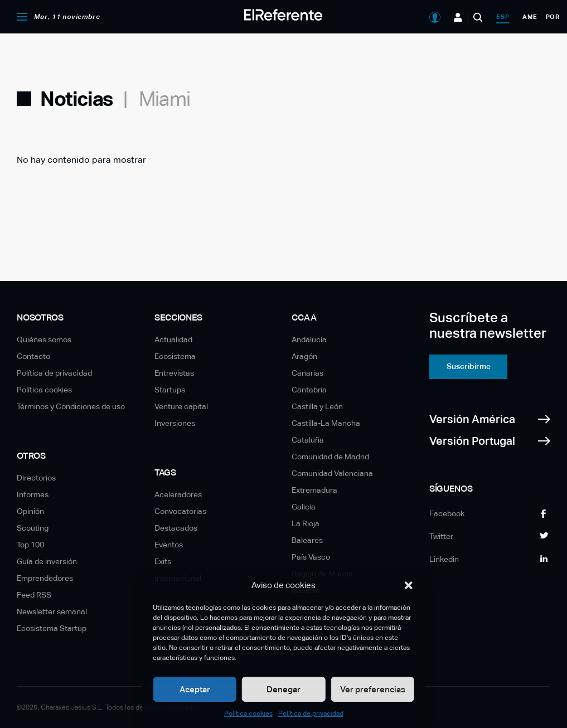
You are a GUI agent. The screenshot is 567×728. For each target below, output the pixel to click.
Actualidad (173, 339)
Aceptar (195, 689)
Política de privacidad (311, 714)
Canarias (307, 373)
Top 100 (30, 545)
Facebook (447, 513)
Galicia (304, 507)
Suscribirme (469, 366)
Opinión (30, 511)
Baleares (307, 540)
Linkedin (444, 559)
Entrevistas (174, 373)
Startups (170, 390)
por (553, 17)
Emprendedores (45, 578)
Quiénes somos (44, 339)
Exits (163, 561)
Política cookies (248, 714)
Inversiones (175, 423)
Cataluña (308, 440)
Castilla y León (317, 406)
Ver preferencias (373, 689)
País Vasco (311, 557)
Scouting (33, 528)
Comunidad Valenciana (332, 473)
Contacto (33, 356)
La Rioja (306, 523)
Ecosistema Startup (52, 628)
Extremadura (314, 490)
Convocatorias (180, 511)
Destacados (176, 528)
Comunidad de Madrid (330, 457)
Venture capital (181, 406)
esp (503, 17)
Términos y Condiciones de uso (71, 406)
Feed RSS (34, 595)
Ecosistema (175, 356)
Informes (33, 494)
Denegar (283, 689)
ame (530, 17)
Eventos (169, 545)
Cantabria (309, 390)
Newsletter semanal (52, 611)
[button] (409, 585)
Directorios (36, 478)
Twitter (441, 536)
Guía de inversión (47, 561)
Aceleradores (178, 494)
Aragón (304, 356)
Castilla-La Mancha (326, 423)
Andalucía (309, 339)
